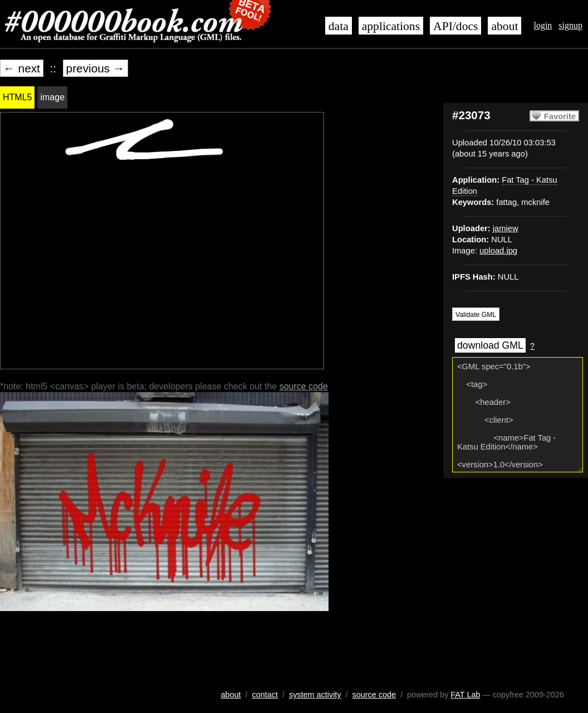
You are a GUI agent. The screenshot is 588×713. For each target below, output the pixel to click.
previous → (95, 68)
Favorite (560, 116)
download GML (490, 345)
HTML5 (17, 97)
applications (391, 26)
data (339, 26)
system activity (315, 695)
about (504, 26)
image (52, 97)
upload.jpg (498, 251)
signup (570, 25)
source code (304, 386)
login (543, 25)
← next (22, 68)
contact (265, 695)
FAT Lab (465, 695)
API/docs (455, 26)
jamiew (506, 228)
